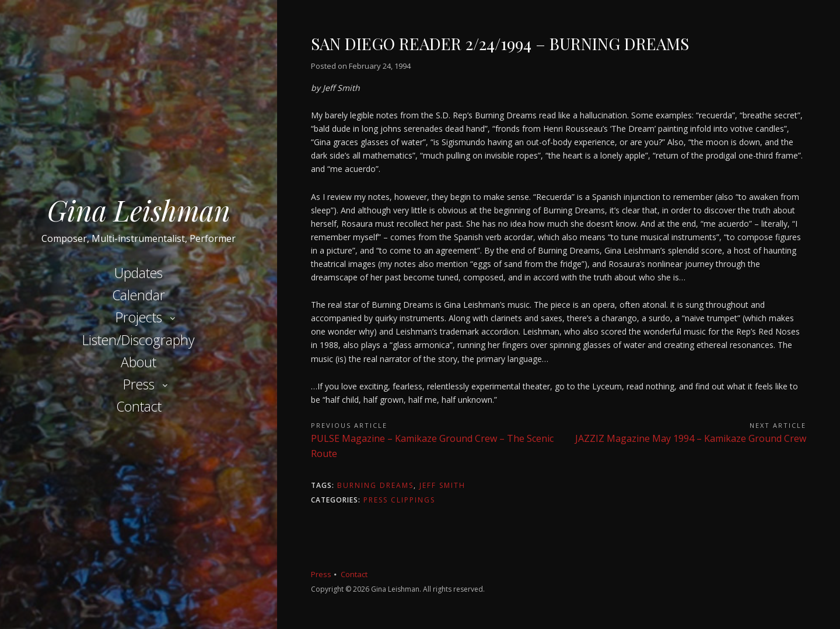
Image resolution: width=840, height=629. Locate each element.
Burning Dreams (375, 485)
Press (139, 384)
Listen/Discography (139, 340)
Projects (139, 317)
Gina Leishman (139, 210)
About (139, 362)
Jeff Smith (442, 485)
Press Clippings (399, 500)
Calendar (139, 295)
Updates (139, 273)
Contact (139, 406)
